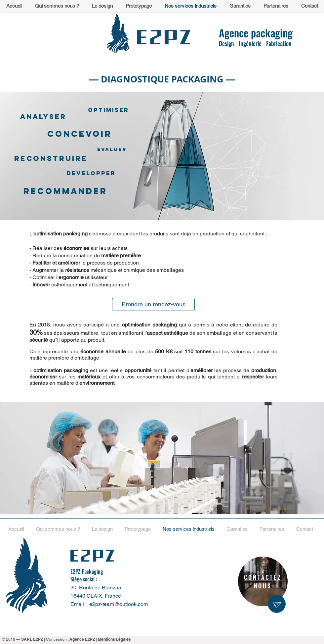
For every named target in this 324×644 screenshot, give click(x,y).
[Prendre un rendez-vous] (153, 304)
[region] (263, 581)
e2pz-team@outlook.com (119, 604)
